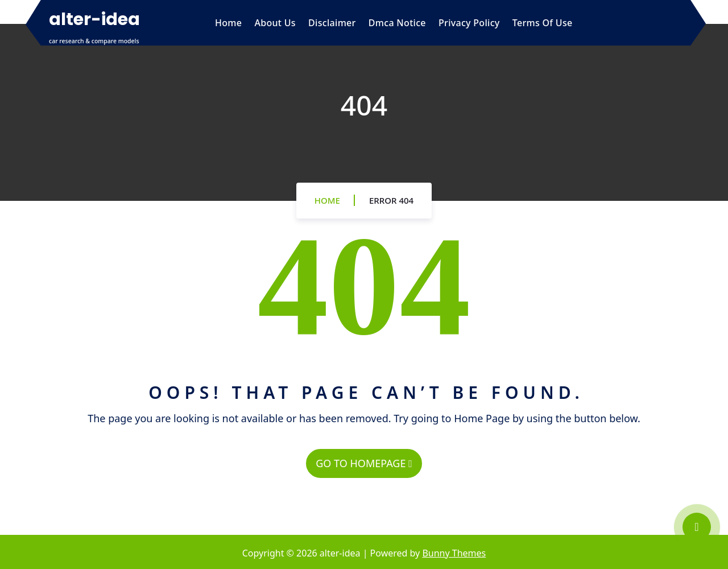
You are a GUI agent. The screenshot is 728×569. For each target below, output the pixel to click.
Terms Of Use (543, 23)
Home (228, 23)
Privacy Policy (469, 23)
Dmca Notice (397, 23)
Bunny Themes (454, 553)
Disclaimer (332, 23)
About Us (275, 23)
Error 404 (391, 200)
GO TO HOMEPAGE (364, 463)
